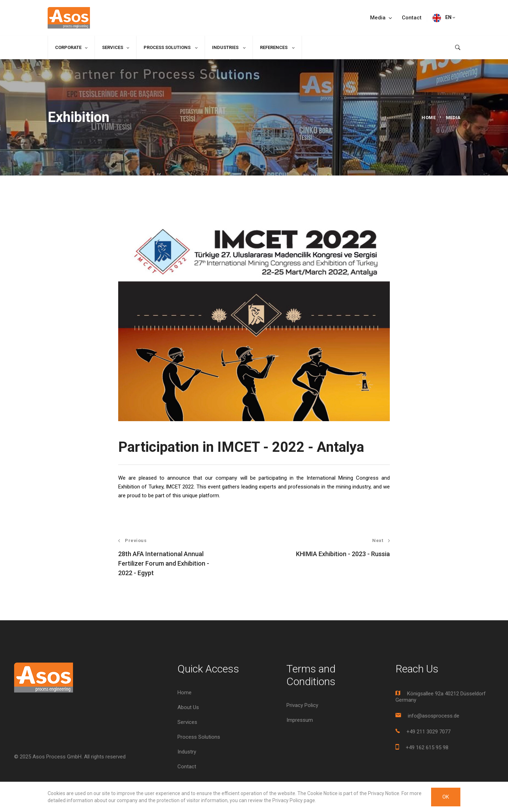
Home (429, 118)
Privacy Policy (302, 705)
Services (113, 47)
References (274, 47)
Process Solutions (168, 47)
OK (446, 797)
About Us (188, 707)
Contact (412, 18)
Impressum (300, 720)
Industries (226, 47)
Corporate (68, 47)
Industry (187, 752)
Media (381, 18)
